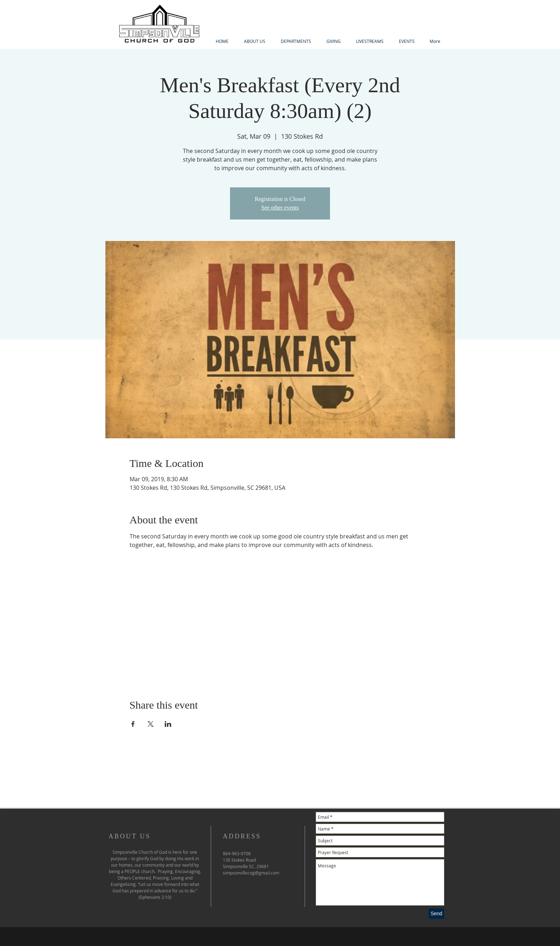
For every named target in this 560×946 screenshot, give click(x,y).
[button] (296, 41)
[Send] (436, 914)
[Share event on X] (151, 724)
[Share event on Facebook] (133, 724)
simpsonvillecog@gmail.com (251, 873)
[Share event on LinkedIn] (168, 724)
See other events (280, 208)
